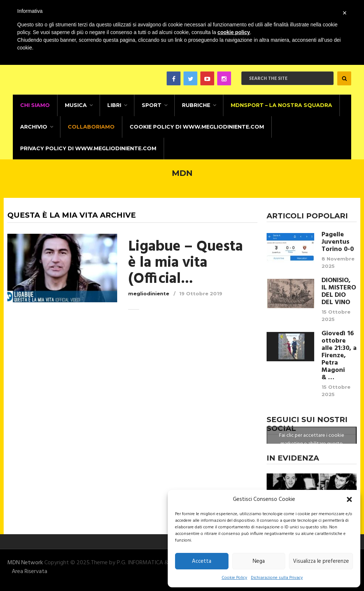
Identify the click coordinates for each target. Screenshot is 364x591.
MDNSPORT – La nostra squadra (281, 105)
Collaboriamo (91, 127)
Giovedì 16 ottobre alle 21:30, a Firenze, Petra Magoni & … (339, 356)
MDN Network (25, 563)
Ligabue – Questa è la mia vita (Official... (185, 263)
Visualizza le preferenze (321, 561)
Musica (76, 105)
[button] (349, 499)
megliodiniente (149, 293)
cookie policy (234, 32)
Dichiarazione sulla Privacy (277, 578)
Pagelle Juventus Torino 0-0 (338, 242)
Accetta (202, 561)
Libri (114, 105)
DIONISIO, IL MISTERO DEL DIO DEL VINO (339, 292)
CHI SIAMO (35, 105)
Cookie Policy (234, 578)
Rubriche (196, 105)
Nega (259, 561)
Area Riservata (29, 572)
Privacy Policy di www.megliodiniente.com (88, 148)
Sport (152, 105)
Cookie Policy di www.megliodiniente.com (197, 127)
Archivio (34, 127)
